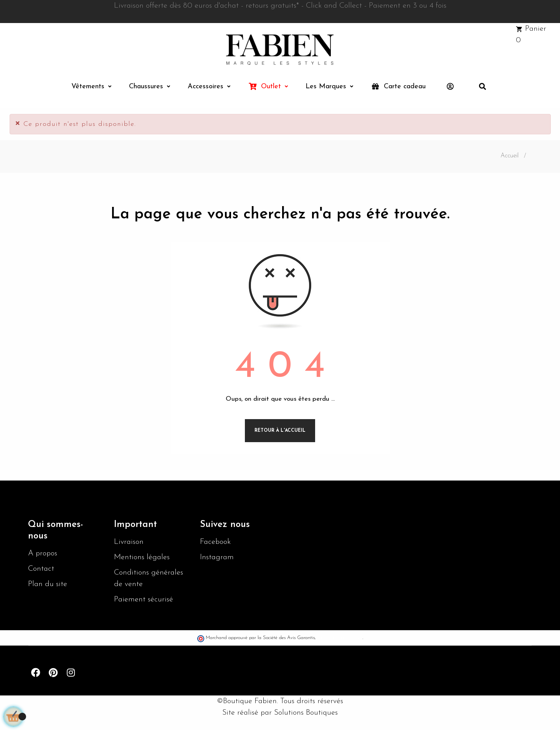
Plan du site (48, 584)
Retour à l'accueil (280, 431)
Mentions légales (142, 557)
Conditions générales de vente (149, 578)
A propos (43, 553)
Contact (41, 569)
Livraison (129, 542)
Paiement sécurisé (144, 600)
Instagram (217, 557)
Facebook (215, 542)
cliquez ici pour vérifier (340, 638)
